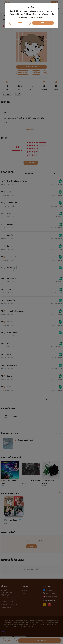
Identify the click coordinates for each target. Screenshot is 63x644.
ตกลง (43, 23)
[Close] (55, 5)
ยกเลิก (20, 23)
